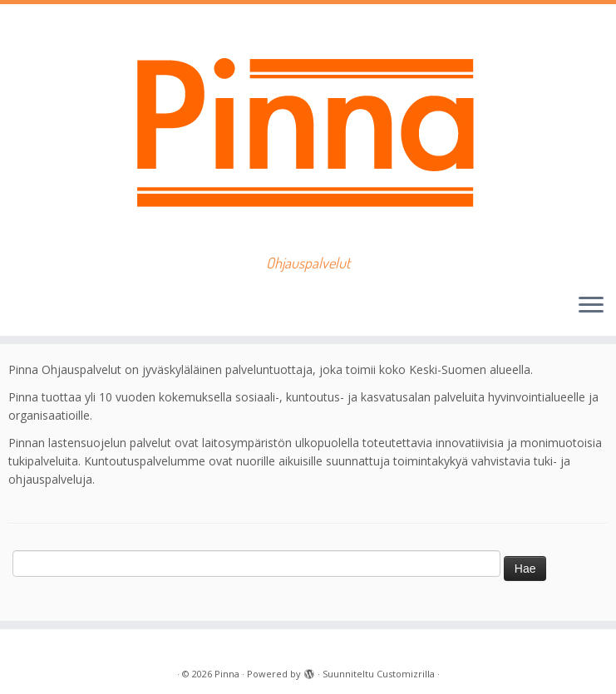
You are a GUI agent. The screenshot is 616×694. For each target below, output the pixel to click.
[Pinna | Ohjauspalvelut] (308, 129)
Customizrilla (406, 674)
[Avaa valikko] (591, 306)
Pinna (227, 674)
